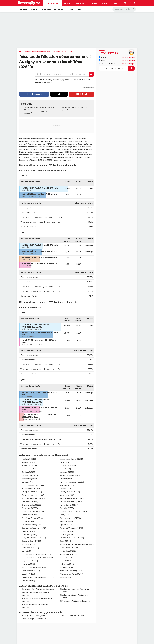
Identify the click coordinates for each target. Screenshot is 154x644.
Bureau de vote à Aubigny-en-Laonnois (38, 589)
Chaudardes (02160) (30, 502)
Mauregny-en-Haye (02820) (71, 475)
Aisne (71, 52)
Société (34, 9)
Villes (79, 9)
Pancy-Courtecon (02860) (70, 518)
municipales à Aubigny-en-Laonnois (44, 157)
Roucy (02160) (65, 541)
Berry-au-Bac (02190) (30, 475)
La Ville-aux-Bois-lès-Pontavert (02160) (38, 577)
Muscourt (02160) (67, 495)
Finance (93, 3)
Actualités (52, 3)
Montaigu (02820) (67, 485)
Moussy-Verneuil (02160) (70, 492)
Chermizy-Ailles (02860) (32, 505)
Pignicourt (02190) (67, 525)
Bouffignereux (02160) (31, 489)
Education (59, 9)
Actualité (103, 57)
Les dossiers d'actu (107, 64)
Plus (116, 3)
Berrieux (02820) (29, 472)
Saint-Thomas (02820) (81, 80)
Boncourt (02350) (29, 482)
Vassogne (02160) (67, 567)
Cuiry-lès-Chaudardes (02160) (34, 538)
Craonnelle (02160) (29, 535)
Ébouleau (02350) (29, 544)
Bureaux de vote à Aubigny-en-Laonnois (73, 107)
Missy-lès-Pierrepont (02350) (72, 482)
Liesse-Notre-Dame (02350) (71, 459)
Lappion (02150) (28, 581)
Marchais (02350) (67, 472)
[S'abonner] (117, 68)
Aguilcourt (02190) (29, 459)
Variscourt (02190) (67, 564)
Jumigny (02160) (28, 564)
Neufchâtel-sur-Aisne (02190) (72, 498)
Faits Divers (46, 9)
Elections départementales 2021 (37, 52)
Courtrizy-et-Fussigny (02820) (57, 80)
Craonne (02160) (28, 531)
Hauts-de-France (60, 52)
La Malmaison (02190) (31, 571)
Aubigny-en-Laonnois (66, 110)
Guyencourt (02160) (30, 561)
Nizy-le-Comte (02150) (69, 505)
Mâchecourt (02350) (68, 466)
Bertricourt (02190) (29, 479)
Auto (105, 3)
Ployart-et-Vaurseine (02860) (71, 528)
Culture (80, 3)
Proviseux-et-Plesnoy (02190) (72, 538)
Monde (70, 9)
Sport (67, 3)
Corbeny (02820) (29, 521)
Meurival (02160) (66, 479)
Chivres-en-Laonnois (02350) (34, 512)
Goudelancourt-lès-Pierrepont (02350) (37, 558)
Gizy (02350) (27, 551)
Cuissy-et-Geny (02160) (31, 541)
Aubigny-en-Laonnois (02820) (34, 616)
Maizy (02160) (65, 469)
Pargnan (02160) (66, 521)
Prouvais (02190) (66, 535)
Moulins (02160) (66, 489)
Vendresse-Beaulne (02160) (71, 571)
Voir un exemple (128, 57)
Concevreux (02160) (30, 515)
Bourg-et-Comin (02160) (32, 492)
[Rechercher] (124, 9)
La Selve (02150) (28, 574)
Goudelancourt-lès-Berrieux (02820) (36, 554)
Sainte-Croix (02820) (43, 82)
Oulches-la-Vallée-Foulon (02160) (73, 512)
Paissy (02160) (65, 515)
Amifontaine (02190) (30, 466)
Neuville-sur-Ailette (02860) (71, 502)
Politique (23, 9)
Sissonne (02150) (66, 558)
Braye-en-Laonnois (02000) (33, 495)
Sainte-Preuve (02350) (69, 554)
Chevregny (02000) (30, 508)
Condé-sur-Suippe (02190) (32, 518)
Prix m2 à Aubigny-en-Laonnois (73, 616)
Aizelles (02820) (28, 462)
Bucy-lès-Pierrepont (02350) (33, 498)
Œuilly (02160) (65, 577)
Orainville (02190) (67, 508)
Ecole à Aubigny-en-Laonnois (34, 619)
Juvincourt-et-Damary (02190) (34, 567)
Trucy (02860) (65, 561)
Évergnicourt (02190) (30, 548)
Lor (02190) (64, 462)
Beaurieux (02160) (29, 469)
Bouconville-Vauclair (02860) (33, 485)
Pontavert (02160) (67, 531)
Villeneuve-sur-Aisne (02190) (71, 574)
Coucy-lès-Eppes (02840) (32, 525)
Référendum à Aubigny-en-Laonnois (75, 601)
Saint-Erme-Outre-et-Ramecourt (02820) (77, 544)
